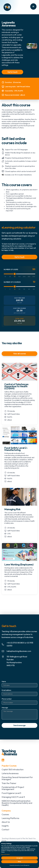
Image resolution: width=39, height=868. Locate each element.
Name (4, 681)
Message (5, 708)
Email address (6, 690)
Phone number (7, 699)
